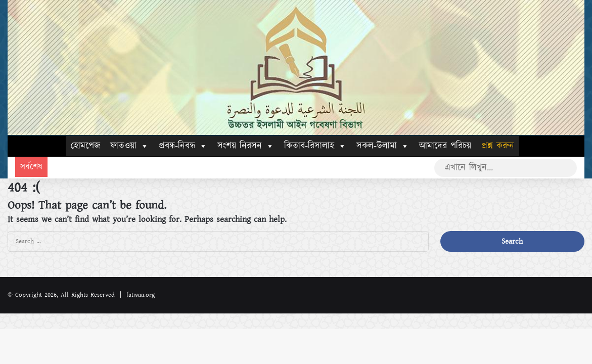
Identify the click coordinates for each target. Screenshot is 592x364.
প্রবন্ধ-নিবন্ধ (183, 146)
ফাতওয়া (129, 146)
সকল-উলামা (383, 146)
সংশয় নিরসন (246, 146)
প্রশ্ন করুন (498, 146)
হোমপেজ (85, 146)
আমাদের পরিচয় (445, 146)
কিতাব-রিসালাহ (315, 146)
